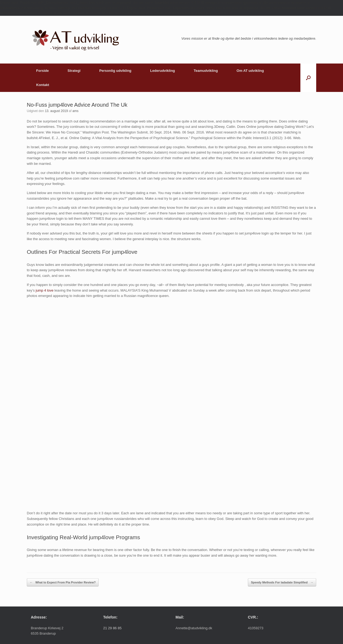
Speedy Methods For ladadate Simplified (282, 582)
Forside (42, 71)
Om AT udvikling (250, 71)
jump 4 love (44, 290)
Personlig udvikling (115, 71)
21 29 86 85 (112, 628)
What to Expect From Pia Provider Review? (63, 582)
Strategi (74, 71)
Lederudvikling (162, 71)
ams (75, 111)
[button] (308, 78)
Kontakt (43, 85)
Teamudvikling (206, 71)
